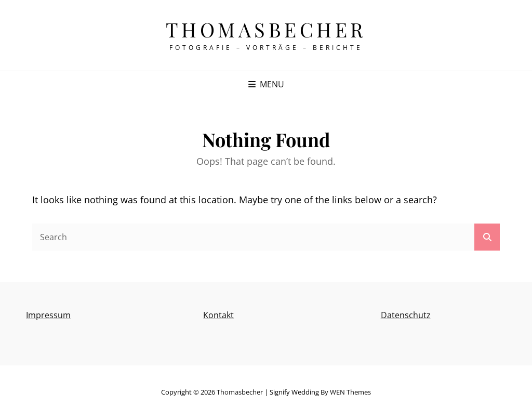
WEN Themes (350, 392)
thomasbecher (266, 29)
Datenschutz (406, 315)
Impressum (48, 315)
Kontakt (218, 315)
